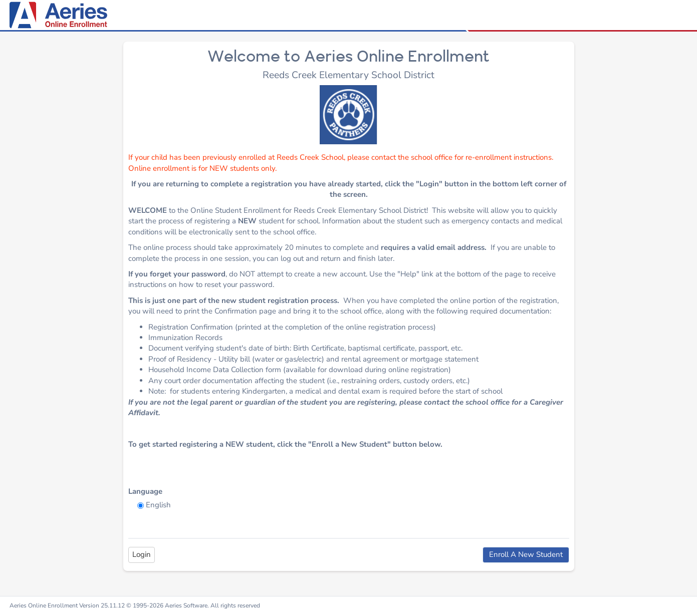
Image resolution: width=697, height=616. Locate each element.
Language (145, 491)
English (158, 505)
